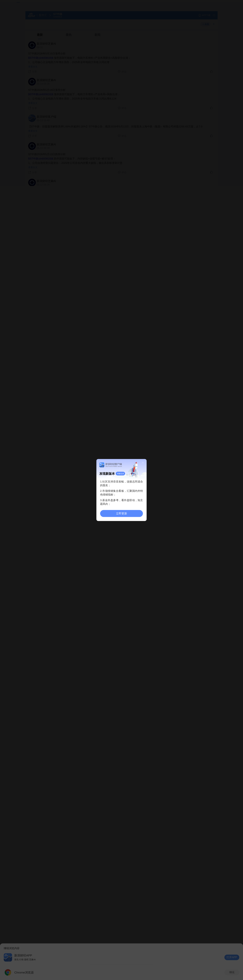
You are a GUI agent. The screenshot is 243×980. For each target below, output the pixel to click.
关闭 (143, 463)
